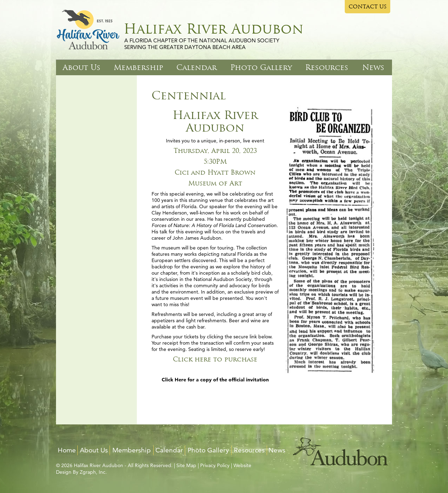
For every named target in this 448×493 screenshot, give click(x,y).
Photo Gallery (261, 67)
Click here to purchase (215, 359)
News (373, 67)
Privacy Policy (215, 465)
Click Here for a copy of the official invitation (215, 380)
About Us (82, 67)
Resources (327, 67)
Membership (138, 67)
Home (67, 450)
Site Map (186, 465)
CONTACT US (368, 7)
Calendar (197, 67)
